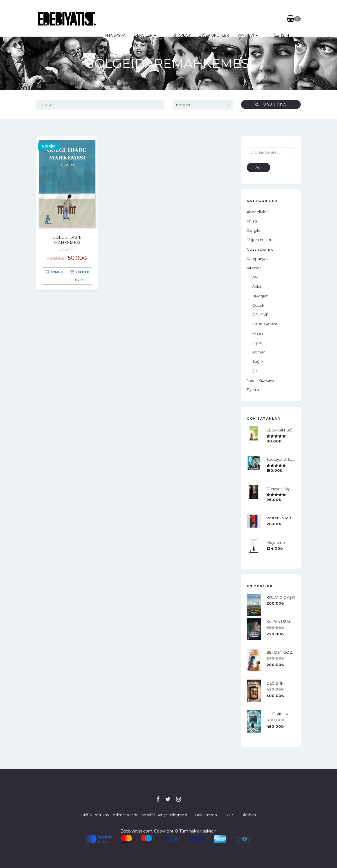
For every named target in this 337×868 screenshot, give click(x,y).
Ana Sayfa (115, 18)
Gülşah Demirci (260, 249)
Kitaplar (173, 18)
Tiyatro (253, 390)
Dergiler (145, 18)
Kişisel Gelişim (265, 324)
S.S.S (230, 815)
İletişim (266, 18)
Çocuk (258, 305)
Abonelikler (257, 212)
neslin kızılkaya (260, 380)
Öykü (257, 343)
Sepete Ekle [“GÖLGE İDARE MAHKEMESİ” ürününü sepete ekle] (82, 276)
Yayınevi (240, 18)
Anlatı (252, 221)
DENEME (260, 315)
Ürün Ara (271, 104)
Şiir (255, 371)
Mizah (258, 333)
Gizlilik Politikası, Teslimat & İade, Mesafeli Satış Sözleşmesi (134, 815)
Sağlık (258, 361)
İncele (57, 272)
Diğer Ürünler (206, 18)
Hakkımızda (206, 815)
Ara (259, 168)
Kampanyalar (259, 259)
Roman (259, 352)
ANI (255, 277)
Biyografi (260, 296)
